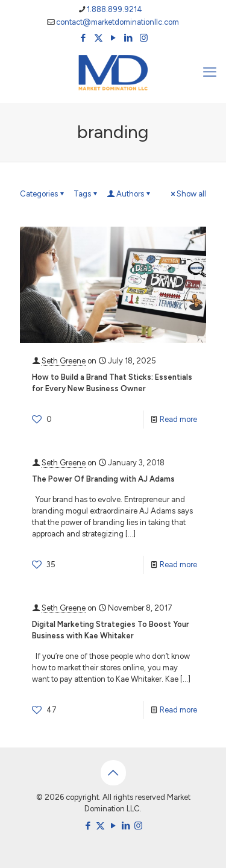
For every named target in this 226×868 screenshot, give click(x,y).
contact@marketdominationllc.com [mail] (118, 22)
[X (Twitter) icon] (99, 38)
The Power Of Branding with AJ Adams (103, 479)
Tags (86, 194)
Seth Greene (64, 361)
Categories (43, 194)
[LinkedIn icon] (129, 38)
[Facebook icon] (83, 38)
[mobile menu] (210, 72)
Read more (178, 419)
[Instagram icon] (144, 38)
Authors (129, 194)
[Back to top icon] (113, 773)
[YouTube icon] (114, 38)
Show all (187, 194)
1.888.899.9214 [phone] (115, 9)
